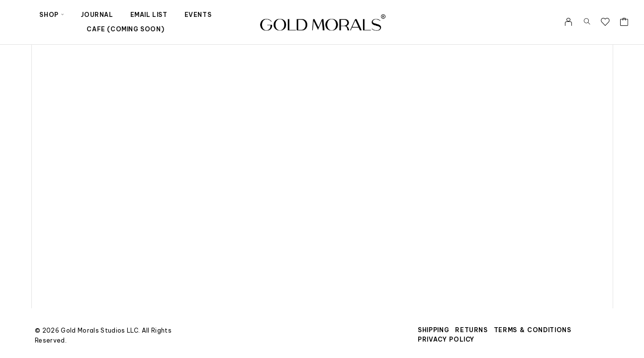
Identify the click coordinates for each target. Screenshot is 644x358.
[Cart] (624, 23)
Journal (97, 15)
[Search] (587, 22)
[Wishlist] (605, 23)
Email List (149, 15)
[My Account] (569, 22)
